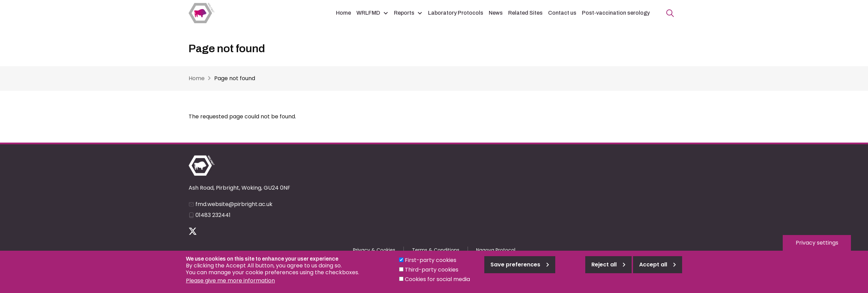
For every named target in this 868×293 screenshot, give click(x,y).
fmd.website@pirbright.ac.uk (234, 204)
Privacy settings (817, 243)
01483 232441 (213, 215)
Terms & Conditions (436, 250)
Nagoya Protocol (496, 250)
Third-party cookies (432, 270)
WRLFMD (368, 13)
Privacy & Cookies (374, 250)
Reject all (604, 265)
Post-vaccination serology (616, 13)
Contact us (562, 13)
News (496, 13)
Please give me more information (230, 281)
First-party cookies (431, 260)
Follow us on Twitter (193, 231)
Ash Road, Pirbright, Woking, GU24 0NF (239, 188)
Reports (404, 13)
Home (343, 13)
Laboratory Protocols (456, 13)
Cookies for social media (437, 279)
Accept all (653, 265)
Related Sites (525, 13)
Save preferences (515, 265)
